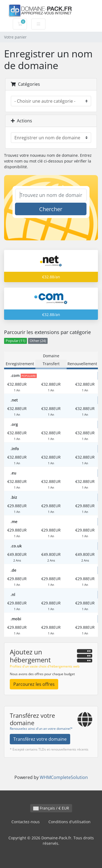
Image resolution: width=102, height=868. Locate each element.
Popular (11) (16, 341)
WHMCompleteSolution (64, 777)
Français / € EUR (51, 808)
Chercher (51, 209)
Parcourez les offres (34, 684)
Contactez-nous (26, 822)
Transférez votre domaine (40, 739)
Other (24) (38, 341)
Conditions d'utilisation (69, 822)
